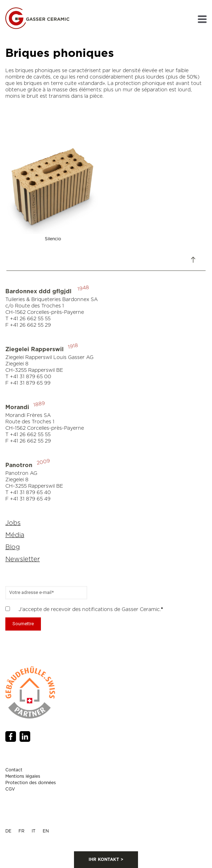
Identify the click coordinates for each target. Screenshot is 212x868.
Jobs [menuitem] (13, 523)
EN (46, 831)
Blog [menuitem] (13, 547)
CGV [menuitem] (10, 789)
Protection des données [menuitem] (31, 783)
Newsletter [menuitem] (23, 559)
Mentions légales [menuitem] (23, 776)
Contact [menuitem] (14, 770)
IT (34, 831)
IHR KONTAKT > (106, 859)
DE (8, 831)
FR (22, 831)
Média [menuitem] (15, 535)
